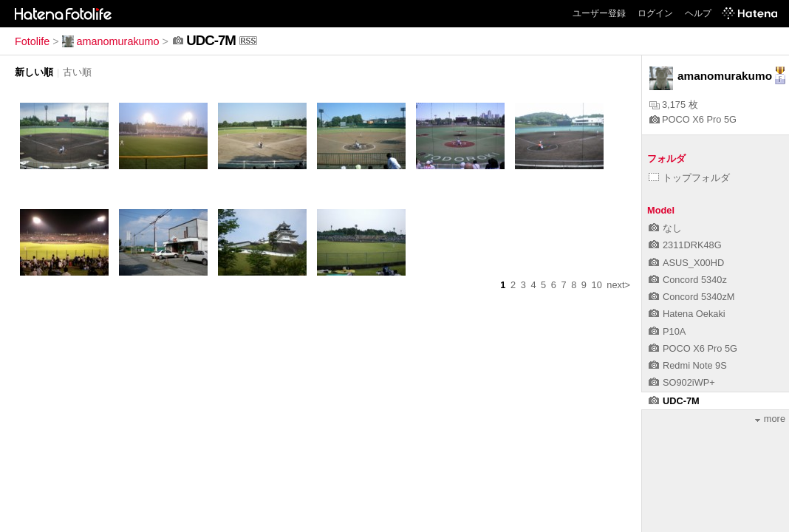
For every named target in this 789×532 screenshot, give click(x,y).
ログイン (655, 13)
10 (597, 285)
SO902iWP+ (682, 382)
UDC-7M (674, 401)
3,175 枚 (674, 105)
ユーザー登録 (599, 13)
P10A (667, 331)
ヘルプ (698, 13)
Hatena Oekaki (687, 314)
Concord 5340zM (691, 297)
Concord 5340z (688, 280)
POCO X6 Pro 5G (693, 119)
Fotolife (32, 41)
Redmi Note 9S (688, 365)
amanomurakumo (111, 41)
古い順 (77, 72)
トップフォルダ (689, 178)
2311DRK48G (685, 245)
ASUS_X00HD (686, 263)
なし (665, 228)
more (770, 419)
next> (618, 285)
